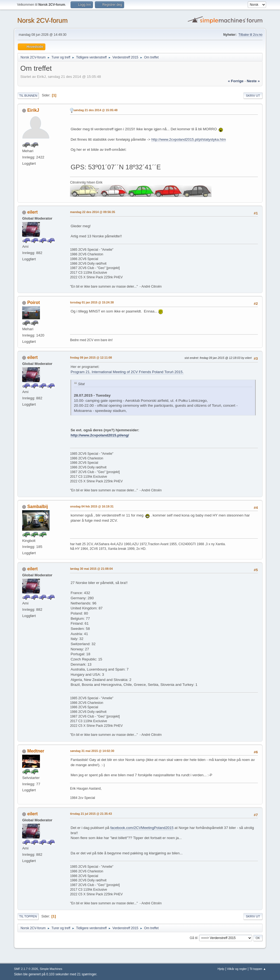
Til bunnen (28, 96)
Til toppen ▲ (258, 969)
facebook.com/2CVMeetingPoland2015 (142, 828)
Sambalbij (38, 507)
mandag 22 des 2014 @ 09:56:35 (93, 212)
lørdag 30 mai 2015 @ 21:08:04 (91, 569)
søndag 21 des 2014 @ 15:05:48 (95, 110)
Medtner (36, 751)
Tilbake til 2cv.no (250, 35)
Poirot (34, 302)
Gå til (194, 938)
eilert (33, 212)
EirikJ (33, 110)
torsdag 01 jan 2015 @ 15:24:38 (92, 302)
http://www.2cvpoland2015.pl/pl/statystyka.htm (189, 139)
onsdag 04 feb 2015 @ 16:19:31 (92, 506)
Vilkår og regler (237, 969)
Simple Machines (51, 969)
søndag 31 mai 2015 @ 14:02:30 (92, 751)
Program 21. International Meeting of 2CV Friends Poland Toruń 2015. (127, 372)
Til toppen (28, 916)
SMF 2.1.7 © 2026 (26, 969)
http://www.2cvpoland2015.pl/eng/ (100, 435)
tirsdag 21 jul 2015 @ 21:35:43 (91, 814)
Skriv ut (253, 96)
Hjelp (221, 969)
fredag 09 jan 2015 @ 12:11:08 (91, 358)
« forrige (236, 81)
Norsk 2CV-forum (42, 20)
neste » (253, 81)
